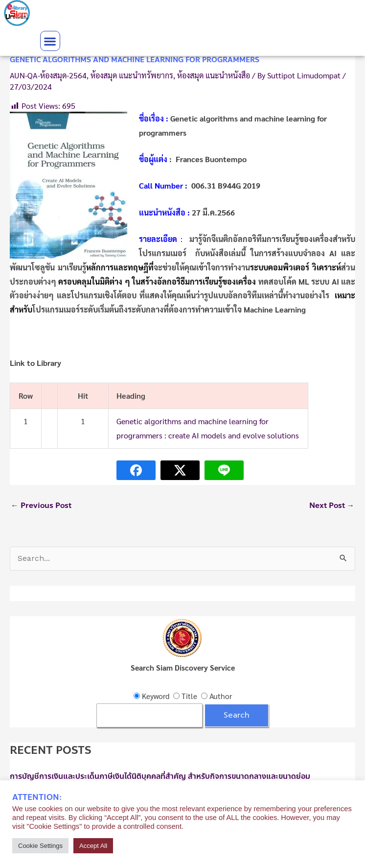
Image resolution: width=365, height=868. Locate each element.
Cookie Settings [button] (40, 846)
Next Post (332, 506)
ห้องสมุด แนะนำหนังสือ (214, 75)
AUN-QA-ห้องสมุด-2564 (48, 75)
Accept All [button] (93, 846)
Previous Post (41, 506)
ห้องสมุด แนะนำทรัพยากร (132, 75)
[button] (50, 41)
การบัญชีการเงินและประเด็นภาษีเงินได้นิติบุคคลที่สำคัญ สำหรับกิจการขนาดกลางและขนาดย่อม (160, 776)
